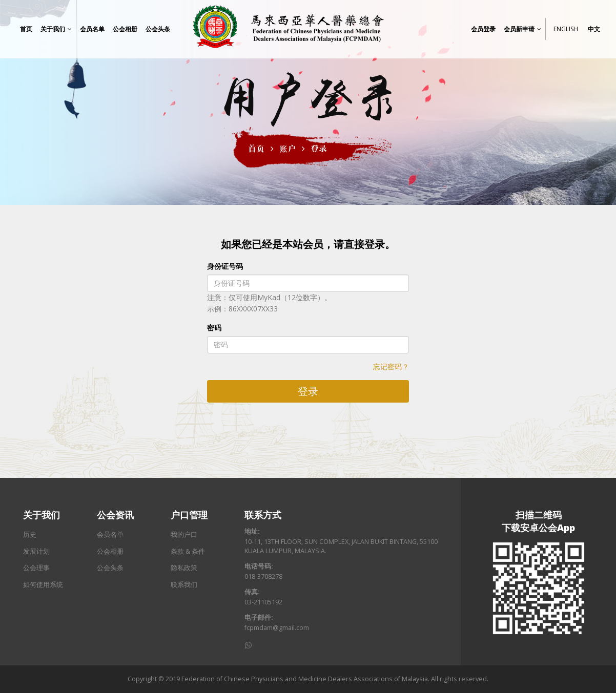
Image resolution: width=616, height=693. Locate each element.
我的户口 (184, 534)
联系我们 (184, 585)
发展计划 (36, 551)
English (566, 31)
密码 (214, 328)
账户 (288, 149)
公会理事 (36, 568)
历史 (30, 534)
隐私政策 (184, 568)
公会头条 (110, 568)
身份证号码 (225, 266)
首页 (256, 149)
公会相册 (110, 551)
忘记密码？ (391, 366)
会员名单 (110, 534)
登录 (319, 149)
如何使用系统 (43, 585)
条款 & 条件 (188, 551)
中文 (594, 31)
